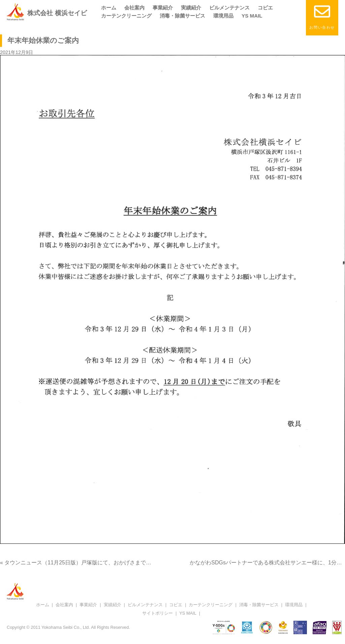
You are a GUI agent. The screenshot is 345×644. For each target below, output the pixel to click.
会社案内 (134, 8)
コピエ (265, 8)
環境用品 (223, 16)
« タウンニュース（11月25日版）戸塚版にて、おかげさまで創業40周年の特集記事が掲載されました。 (124, 563)
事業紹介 (163, 8)
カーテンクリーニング (126, 16)
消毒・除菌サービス (182, 16)
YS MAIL (252, 16)
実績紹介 (191, 8)
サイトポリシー (158, 613)
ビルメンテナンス (229, 8)
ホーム (109, 8)
